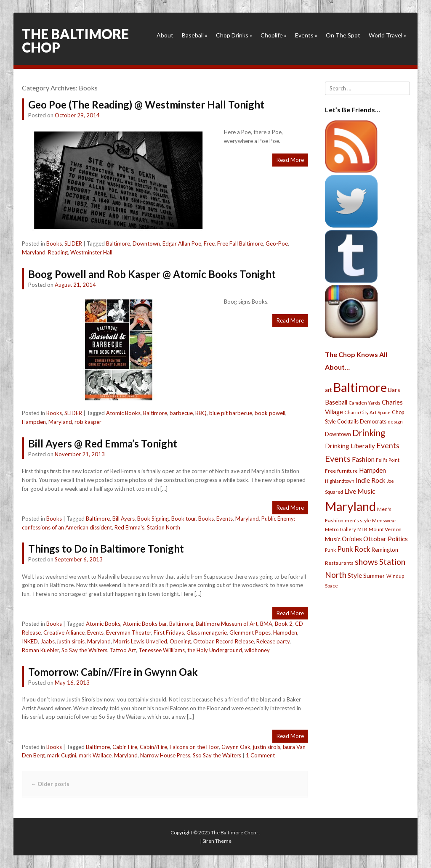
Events (306, 35)
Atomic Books (123, 413)
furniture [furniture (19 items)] (347, 471)
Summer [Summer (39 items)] (374, 576)
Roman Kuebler (40, 650)
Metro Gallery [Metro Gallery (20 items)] (341, 529)
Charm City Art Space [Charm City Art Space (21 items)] (367, 412)
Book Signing (153, 519)
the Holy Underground (215, 650)
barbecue (181, 413)
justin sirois (71, 641)
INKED (30, 641)
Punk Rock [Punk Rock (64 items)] (354, 549)
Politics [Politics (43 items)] (398, 539)
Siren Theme (217, 841)
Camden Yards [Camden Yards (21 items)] (364, 403)
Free (209, 243)
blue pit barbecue (231, 413)
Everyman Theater (129, 632)
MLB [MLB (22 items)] (362, 529)
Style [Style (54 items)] (355, 575)
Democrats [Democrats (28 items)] (373, 422)
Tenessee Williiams (162, 650)
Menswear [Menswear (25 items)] (384, 520)
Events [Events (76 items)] (388, 446)
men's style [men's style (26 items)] (358, 520)
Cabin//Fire (153, 747)
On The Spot (343, 35)
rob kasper (88, 422)
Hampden (34, 422)
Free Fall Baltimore (240, 243)
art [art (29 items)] (328, 390)
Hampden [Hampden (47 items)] (372, 470)
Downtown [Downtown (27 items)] (338, 434)
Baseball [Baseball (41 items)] (336, 402)
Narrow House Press (165, 755)
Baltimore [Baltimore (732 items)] (360, 387)
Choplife (274, 35)
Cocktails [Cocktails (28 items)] (348, 422)
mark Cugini (62, 755)
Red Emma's (129, 527)
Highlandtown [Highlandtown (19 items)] (340, 481)
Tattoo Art (123, 650)
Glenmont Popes (250, 632)
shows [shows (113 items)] (366, 562)
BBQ (201, 413)
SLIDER (73, 243)
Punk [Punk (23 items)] (330, 550)
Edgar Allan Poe (182, 243)
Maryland (34, 252)
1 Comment (260, 755)
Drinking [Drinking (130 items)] (369, 433)
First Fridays (169, 632)
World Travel (387, 35)
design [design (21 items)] (395, 422)
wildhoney (257, 650)
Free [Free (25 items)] (330, 471)
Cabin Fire (125, 747)
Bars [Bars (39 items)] (394, 390)
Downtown (146, 243)
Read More (290, 160)
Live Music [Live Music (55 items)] (360, 491)
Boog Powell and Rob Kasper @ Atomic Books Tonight (152, 274)
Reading (58, 252)
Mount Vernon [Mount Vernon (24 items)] (385, 529)
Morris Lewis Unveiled (140, 641)
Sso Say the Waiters (217, 755)
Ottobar (203, 641)
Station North (164, 527)
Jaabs (48, 641)
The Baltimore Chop (75, 41)
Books (54, 243)
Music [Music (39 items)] (333, 539)
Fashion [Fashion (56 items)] (363, 459)
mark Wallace (95, 755)
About (165, 35)
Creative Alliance (64, 632)
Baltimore (118, 243)
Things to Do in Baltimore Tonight (106, 549)
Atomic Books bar (145, 624)
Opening (180, 641)
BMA (266, 624)
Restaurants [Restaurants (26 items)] (339, 563)
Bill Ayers (124, 519)
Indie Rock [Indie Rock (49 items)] (371, 480)
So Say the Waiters (84, 650)
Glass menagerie (207, 632)
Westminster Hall (91, 252)
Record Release (235, 641)
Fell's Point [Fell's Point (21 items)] (388, 460)
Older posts (50, 784)
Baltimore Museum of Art (227, 624)
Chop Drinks (234, 35)
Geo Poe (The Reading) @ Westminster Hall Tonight (146, 105)
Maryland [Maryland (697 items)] (350, 506)
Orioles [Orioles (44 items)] (352, 539)
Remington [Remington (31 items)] (385, 550)
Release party (273, 641)
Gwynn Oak (236, 747)
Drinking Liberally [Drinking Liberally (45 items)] (350, 446)
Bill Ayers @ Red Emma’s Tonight (103, 443)
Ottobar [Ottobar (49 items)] (375, 539)
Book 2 (284, 624)
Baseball (195, 35)
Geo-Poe (277, 243)
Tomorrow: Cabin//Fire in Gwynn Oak (113, 672)
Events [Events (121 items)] (338, 458)
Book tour (184, 519)
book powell (270, 413)
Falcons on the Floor (194, 747)
